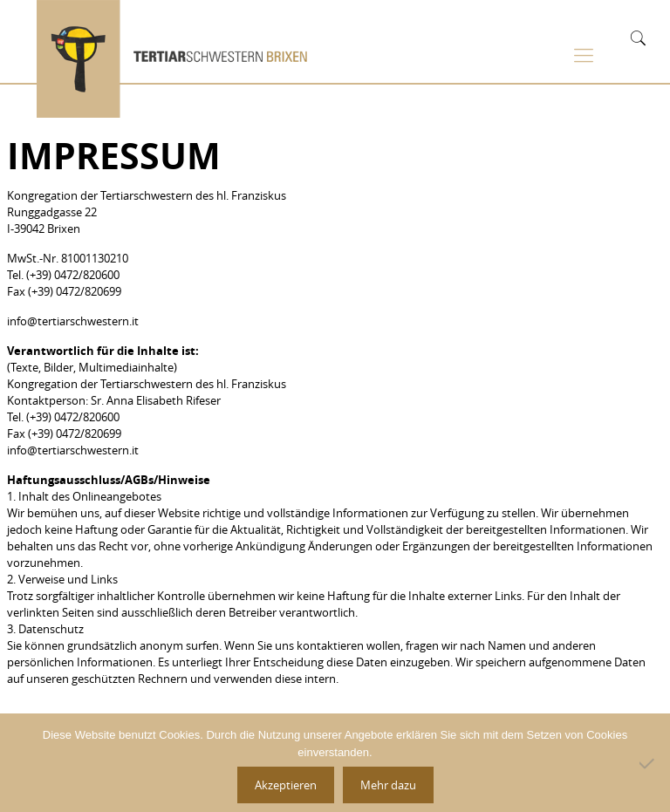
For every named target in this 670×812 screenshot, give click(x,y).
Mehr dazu (388, 785)
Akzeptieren (286, 785)
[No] (648, 763)
